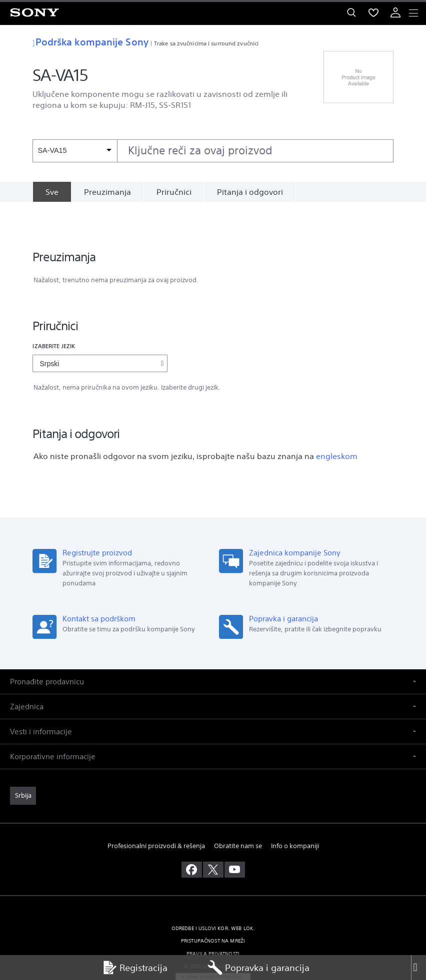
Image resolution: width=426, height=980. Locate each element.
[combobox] (213, 151)
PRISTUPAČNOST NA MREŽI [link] (213, 909)
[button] (213, 650)
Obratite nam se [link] (238, 814)
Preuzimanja (107, 192)
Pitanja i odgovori (250, 192)
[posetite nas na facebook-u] (192, 838)
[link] (23, 764)
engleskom (337, 424)
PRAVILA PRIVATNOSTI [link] (213, 921)
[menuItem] (373, 12)
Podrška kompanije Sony (90, 42)
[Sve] (52, 192)
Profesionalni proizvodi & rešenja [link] (156, 814)
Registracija (135, 968)
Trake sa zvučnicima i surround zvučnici (206, 43)
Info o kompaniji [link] (295, 814)
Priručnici (174, 192)
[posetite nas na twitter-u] (213, 838)
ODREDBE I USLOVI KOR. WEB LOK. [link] (213, 896)
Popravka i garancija (258, 968)
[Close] (418, 968)
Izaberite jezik (54, 314)
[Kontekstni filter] (75, 151)
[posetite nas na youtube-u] (235, 838)
